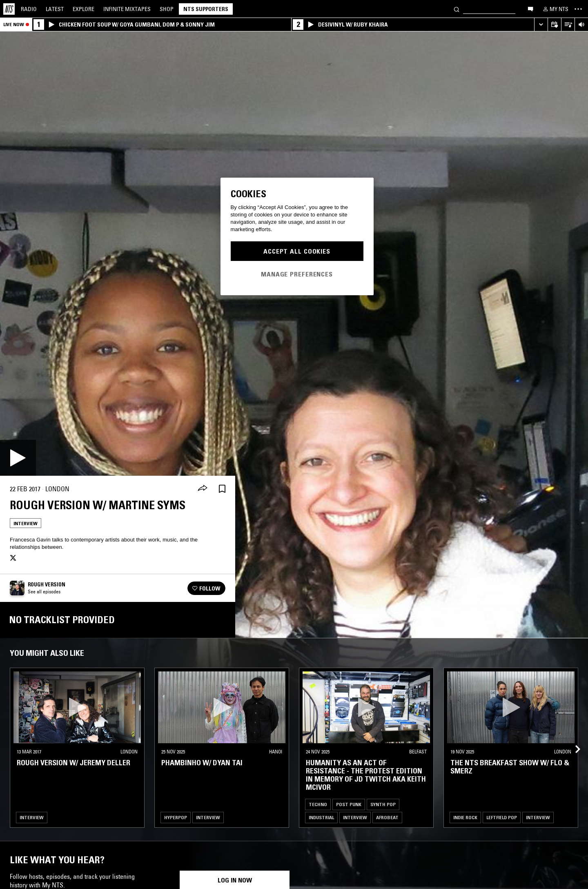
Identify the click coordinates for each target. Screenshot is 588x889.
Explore (84, 9)
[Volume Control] (581, 25)
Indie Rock (465, 817)
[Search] (457, 9)
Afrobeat (387, 817)
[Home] (9, 9)
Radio (29, 9)
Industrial (321, 817)
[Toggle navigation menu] (578, 9)
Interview (26, 523)
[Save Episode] (222, 489)
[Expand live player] (541, 25)
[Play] (18, 458)
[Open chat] (530, 9)
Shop (167, 9)
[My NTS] (555, 9)
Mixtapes (127, 9)
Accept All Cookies (297, 251)
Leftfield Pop (502, 817)
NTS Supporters (206, 9)
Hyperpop (176, 817)
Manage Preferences (297, 274)
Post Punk (349, 804)
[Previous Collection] (572, 740)
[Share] (203, 489)
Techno (318, 804)
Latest (55, 9)
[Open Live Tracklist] (568, 25)
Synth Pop (383, 804)
